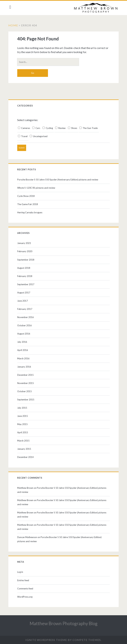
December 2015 (26, 375)
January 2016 (25, 367)
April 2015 (23, 432)
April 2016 (23, 350)
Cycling (49, 128)
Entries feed (24, 580)
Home (14, 25)
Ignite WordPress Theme (46, 640)
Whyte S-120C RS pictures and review (37, 188)
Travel (24, 136)
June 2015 (23, 416)
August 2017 (25, 293)
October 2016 (25, 325)
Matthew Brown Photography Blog (64, 623)
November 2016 (26, 317)
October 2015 (25, 391)
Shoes (73, 128)
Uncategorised (39, 136)
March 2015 (24, 441)
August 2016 (25, 334)
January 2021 (25, 243)
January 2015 (25, 449)
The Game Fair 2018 (28, 204)
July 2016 (23, 342)
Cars (37, 128)
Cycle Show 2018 (27, 196)
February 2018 (26, 276)
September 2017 (27, 284)
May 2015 (23, 424)
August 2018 (25, 268)
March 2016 (24, 358)
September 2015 (27, 400)
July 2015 (23, 408)
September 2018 (27, 260)
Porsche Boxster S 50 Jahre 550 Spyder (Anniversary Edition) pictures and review (59, 180)
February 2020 (26, 251)
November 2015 (26, 383)
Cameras (25, 128)
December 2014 (26, 457)
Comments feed (26, 589)
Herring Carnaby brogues (31, 212)
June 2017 (23, 301)
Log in (21, 572)
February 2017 (26, 309)
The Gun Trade (89, 128)
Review (61, 128)
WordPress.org (26, 597)
